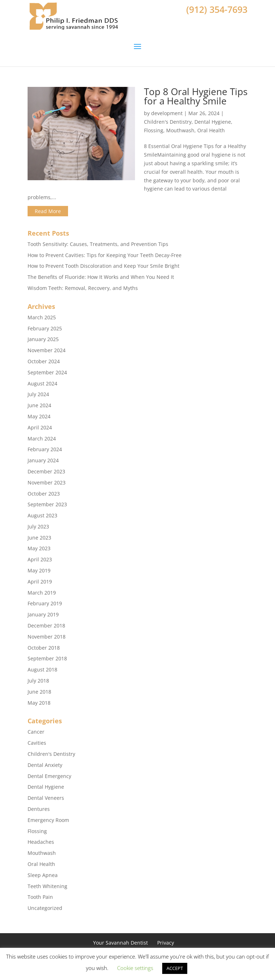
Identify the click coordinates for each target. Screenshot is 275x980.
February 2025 (45, 328)
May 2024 (39, 416)
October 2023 (44, 494)
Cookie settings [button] (135, 968)
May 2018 (39, 703)
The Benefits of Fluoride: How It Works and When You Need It (101, 277)
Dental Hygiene (213, 122)
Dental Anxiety (45, 765)
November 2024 (47, 350)
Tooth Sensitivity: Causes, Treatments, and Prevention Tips (98, 244)
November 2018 (47, 637)
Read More (48, 211)
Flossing (154, 130)
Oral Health (211, 130)
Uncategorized (45, 908)
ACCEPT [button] (175, 968)
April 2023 (40, 559)
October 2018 (44, 648)
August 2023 (42, 515)
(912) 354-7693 (217, 9)
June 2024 (39, 405)
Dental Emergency (49, 776)
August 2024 (42, 383)
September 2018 (47, 658)
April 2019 (40, 582)
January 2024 (43, 460)
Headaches (41, 842)
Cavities (37, 743)
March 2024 (42, 439)
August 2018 (42, 669)
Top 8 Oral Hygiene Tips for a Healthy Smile (196, 96)
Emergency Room (48, 820)
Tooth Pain (40, 897)
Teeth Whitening (47, 886)
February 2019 (45, 603)
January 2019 (43, 614)
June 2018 (39, 692)
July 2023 (38, 526)
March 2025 (42, 317)
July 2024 (38, 394)
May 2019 (39, 570)
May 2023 (39, 548)
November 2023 (47, 482)
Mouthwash (180, 130)
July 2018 (38, 681)
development (167, 113)
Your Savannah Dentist (120, 943)
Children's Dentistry (168, 122)
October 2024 (44, 361)
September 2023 (47, 504)
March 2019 (42, 593)
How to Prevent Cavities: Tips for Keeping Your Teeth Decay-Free (105, 255)
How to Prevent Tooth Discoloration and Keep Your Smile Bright (103, 266)
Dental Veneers (46, 798)
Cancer (36, 732)
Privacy (166, 943)
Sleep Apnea (43, 875)
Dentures (39, 809)
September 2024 (47, 372)
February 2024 (45, 449)
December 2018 (46, 626)
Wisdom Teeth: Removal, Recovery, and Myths (83, 288)
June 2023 (39, 538)
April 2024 (40, 427)
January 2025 (43, 339)
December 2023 (46, 471)
